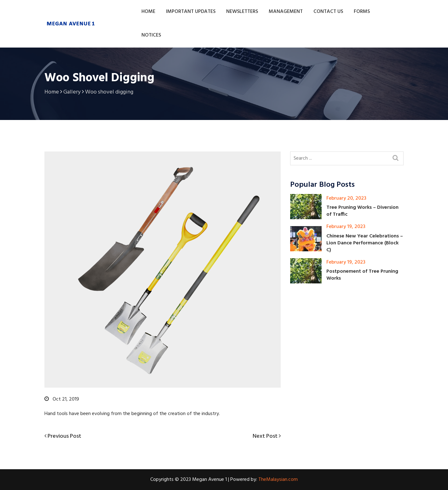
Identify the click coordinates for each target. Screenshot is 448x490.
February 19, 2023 (346, 227)
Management (286, 12)
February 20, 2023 (346, 198)
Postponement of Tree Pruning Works (362, 275)
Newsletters (242, 12)
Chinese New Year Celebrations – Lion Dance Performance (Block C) (365, 243)
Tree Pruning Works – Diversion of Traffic (362, 211)
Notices (151, 35)
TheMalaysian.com (278, 480)
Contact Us (328, 12)
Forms (362, 12)
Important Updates (191, 12)
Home (148, 12)
